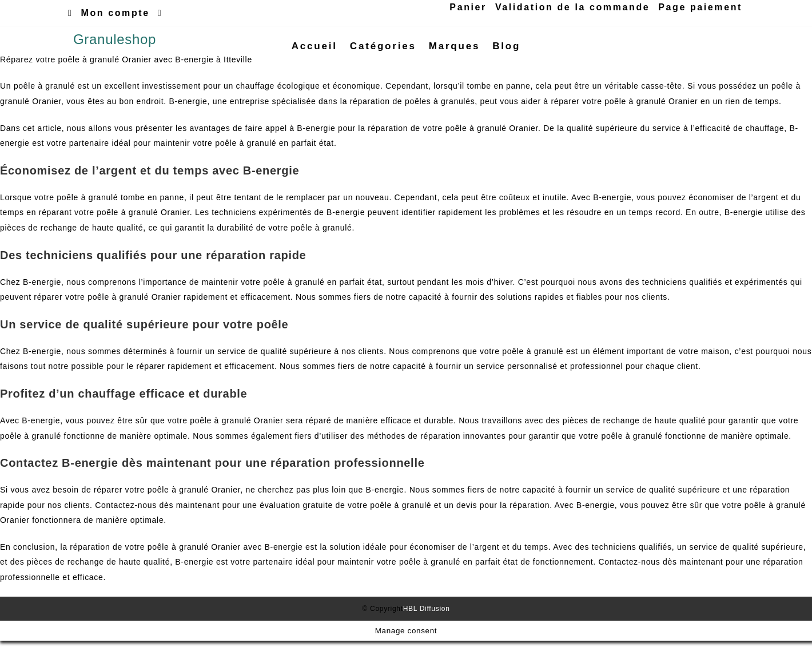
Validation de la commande (572, 7)
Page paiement (700, 7)
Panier (468, 7)
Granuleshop (115, 46)
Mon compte (116, 13)
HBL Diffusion (427, 622)
